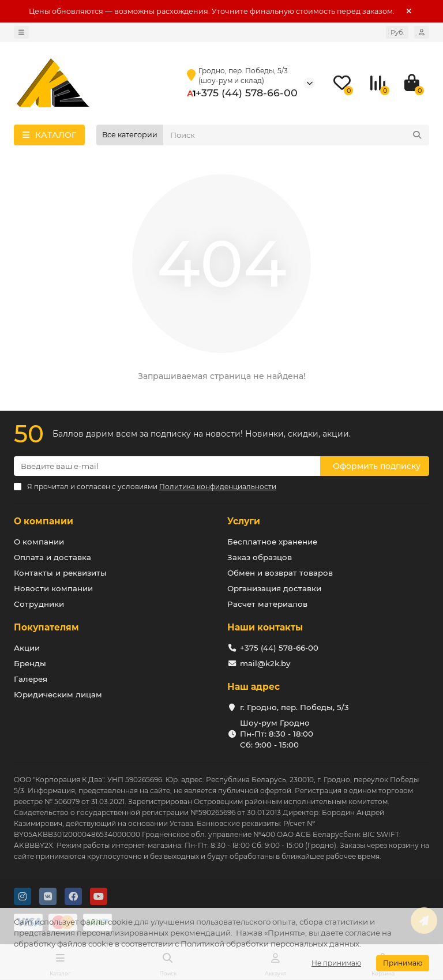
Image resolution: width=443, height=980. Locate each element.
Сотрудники (39, 604)
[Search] (296, 135)
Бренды (30, 663)
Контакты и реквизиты (60, 573)
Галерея (31, 679)
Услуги (244, 521)
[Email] (167, 466)
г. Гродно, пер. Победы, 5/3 (294, 707)
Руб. (397, 32)
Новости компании (53, 588)
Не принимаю (336, 963)
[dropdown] (21, 32)
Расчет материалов (267, 604)
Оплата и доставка (52, 557)
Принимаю (403, 963)
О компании (44, 521)
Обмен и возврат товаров (280, 573)
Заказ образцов (260, 557)
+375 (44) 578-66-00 (247, 93)
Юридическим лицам (58, 694)
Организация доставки (274, 588)
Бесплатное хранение (272, 542)
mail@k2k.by (265, 663)
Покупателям (46, 627)
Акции (27, 648)
